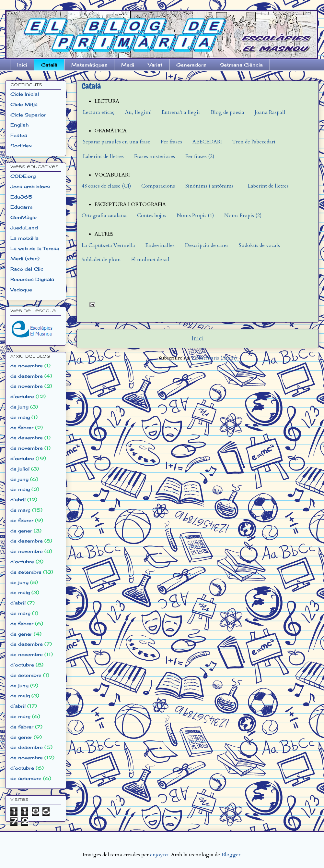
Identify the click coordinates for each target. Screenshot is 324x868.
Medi (128, 65)
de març (20, 510)
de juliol (20, 469)
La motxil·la (24, 238)
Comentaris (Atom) (214, 358)
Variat (155, 65)
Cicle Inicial (25, 94)
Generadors (191, 65)
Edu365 (21, 197)
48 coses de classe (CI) (106, 186)
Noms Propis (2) (243, 215)
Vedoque (21, 290)
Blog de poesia (227, 112)
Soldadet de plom (101, 260)
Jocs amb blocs (30, 186)
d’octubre (22, 396)
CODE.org (23, 176)
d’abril (18, 500)
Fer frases (171, 142)
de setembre (26, 572)
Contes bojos (152, 215)
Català (49, 65)
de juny (19, 407)
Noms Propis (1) (195, 215)
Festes (19, 135)
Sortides (21, 146)
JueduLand (24, 228)
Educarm (21, 207)
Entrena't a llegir (181, 112)
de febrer (22, 428)
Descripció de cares (207, 245)
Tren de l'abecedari (254, 142)
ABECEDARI (207, 142)
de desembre (27, 376)
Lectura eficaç (99, 112)
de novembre (27, 366)
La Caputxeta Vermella (108, 245)
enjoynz (159, 855)
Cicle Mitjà (24, 104)
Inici (22, 65)
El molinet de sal (150, 260)
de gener (21, 531)
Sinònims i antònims (209, 186)
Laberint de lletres (103, 156)
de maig (20, 417)
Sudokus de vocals (259, 245)
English (19, 125)
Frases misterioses (155, 156)
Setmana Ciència (241, 65)
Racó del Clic (27, 269)
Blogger (231, 855)
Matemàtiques (89, 65)
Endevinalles (160, 245)
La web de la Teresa (35, 248)
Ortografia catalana (104, 215)
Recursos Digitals (32, 279)
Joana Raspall (270, 112)
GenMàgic (23, 217)
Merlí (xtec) (25, 258)
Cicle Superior (28, 115)
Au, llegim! (138, 112)
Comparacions (158, 186)
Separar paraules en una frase (117, 142)
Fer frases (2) (200, 156)
